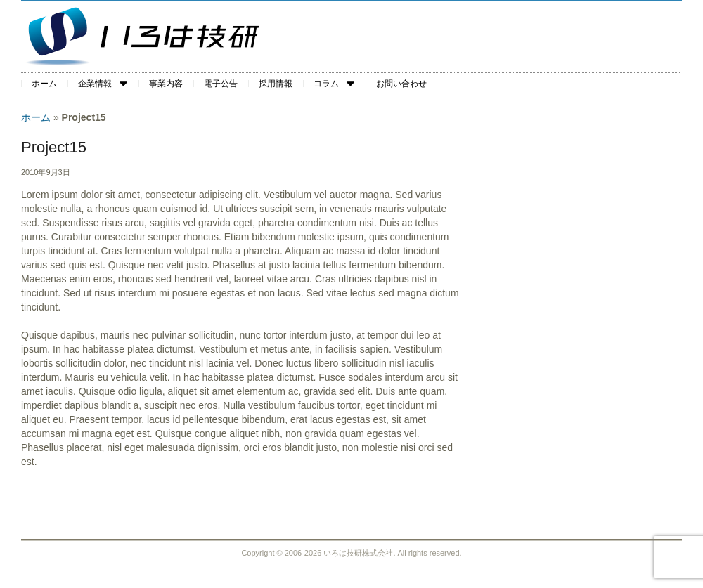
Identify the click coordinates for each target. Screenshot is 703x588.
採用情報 (276, 84)
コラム (334, 84)
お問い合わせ (401, 84)
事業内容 (166, 84)
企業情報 (103, 84)
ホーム (44, 84)
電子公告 (221, 84)
